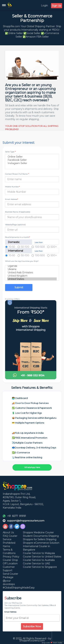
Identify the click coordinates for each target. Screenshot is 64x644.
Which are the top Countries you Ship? (22, 261)
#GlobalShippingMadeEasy (19, 588)
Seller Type (10, 152)
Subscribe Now (32, 626)
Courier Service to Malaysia (39, 553)
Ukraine (32, 269)
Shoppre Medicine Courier (38, 533)
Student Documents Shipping (41, 536)
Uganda (32, 266)
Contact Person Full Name (17, 174)
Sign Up (57, 6)
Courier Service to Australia (39, 560)
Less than (39, 242)
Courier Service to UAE (36, 564)
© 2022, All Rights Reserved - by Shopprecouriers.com (32, 640)
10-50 (10, 247)
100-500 (38, 247)
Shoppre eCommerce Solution (41, 543)
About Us (8, 533)
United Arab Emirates (32, 273)
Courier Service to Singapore (40, 567)
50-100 (23, 247)
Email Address (12, 199)
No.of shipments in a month (18, 237)
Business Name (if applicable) (18, 212)
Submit (19, 287)
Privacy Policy (11, 557)
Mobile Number (12, 187)
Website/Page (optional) (15, 225)
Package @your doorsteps (9, 581)
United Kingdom (32, 276)
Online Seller (32, 157)
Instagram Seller (32, 163)
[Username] (32, 192)
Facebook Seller (32, 160)
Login (44, 6)
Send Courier (10, 574)
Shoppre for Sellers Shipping (40, 539)
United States (32, 279)
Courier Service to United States (42, 557)
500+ (52, 247)
